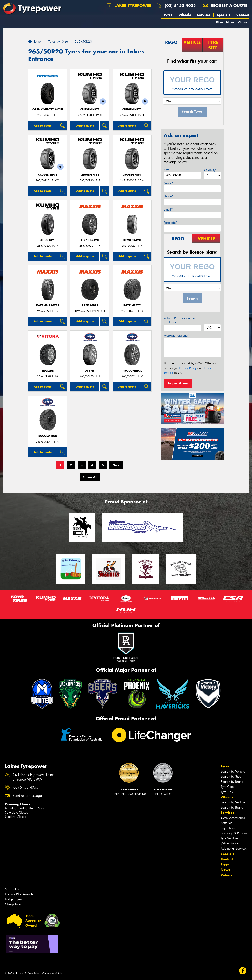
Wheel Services (231, 843)
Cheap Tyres (13, 904)
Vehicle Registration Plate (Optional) (180, 320)
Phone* (169, 196)
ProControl (132, 371)
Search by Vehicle (233, 771)
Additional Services (234, 849)
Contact (243, 15)
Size (166, 170)
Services (204, 15)
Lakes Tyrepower (129, 5)
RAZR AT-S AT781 (48, 305)
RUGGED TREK (48, 436)
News (230, 22)
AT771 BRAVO (90, 240)
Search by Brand (232, 782)
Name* (169, 183)
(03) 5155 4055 (180, 5)
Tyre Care (227, 787)
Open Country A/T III (48, 109)
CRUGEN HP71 (90, 109)
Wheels (185, 15)
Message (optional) (176, 335)
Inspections (228, 828)
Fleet (220, 22)
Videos (243, 22)
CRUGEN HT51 (90, 175)
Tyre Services (229, 838)
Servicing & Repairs (234, 833)
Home (34, 42)
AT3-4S (90, 371)
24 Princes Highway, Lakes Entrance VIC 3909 (33, 777)
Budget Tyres (13, 899)
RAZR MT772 (132, 305)
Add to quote (43, 126)
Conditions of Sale (52, 973)
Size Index (12, 889)
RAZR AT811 (90, 305)
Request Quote (178, 383)
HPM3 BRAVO (132, 240)
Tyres (168, 15)
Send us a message (27, 796)
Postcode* (170, 223)
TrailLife (48, 371)
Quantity (210, 170)
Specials (223, 15)
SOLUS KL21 (48, 240)
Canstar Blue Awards (19, 894)
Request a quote (225, 5)
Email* (168, 210)
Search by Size (231, 777)
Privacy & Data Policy (28, 973)
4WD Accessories (233, 818)
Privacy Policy (188, 368)
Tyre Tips (227, 792)
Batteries (226, 823)
